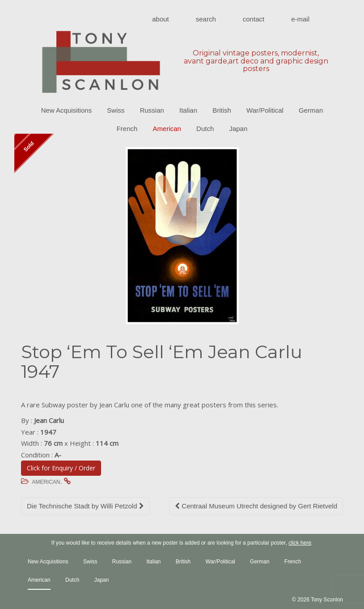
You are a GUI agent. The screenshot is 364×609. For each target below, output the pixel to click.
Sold (29, 147)
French (127, 129)
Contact (254, 19)
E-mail (300, 19)
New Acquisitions (66, 110)
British (222, 110)
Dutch (205, 129)
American (167, 129)
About (161, 19)
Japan (238, 129)
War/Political (265, 110)
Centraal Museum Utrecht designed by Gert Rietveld (256, 506)
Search (206, 19)
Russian (152, 110)
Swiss (116, 110)
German (311, 110)
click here (300, 543)
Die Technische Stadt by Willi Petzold (85, 506)
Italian (188, 110)
